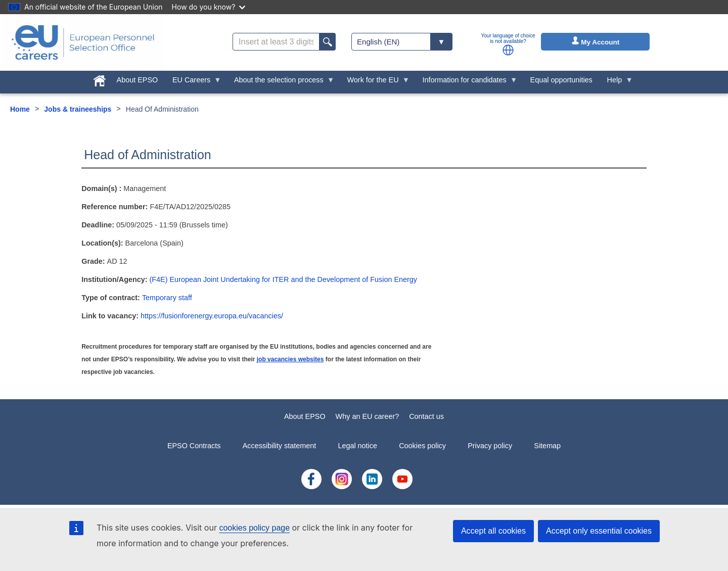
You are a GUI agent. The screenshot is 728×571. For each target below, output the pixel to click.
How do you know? (209, 7)
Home (20, 109)
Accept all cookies (493, 531)
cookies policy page (254, 528)
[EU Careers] (83, 42)
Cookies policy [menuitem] (422, 446)
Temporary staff (167, 298)
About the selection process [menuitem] (281, 82)
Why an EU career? (368, 416)
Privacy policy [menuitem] (490, 446)
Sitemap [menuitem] (547, 446)
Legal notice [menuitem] (357, 446)
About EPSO (305, 416)
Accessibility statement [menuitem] (280, 446)
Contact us (426, 416)
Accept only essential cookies (599, 531)
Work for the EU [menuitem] (375, 82)
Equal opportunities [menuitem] (561, 80)
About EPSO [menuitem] (138, 80)
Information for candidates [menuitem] (466, 82)
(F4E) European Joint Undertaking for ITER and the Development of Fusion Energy (284, 279)
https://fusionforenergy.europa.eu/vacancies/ (212, 316)
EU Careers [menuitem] (193, 82)
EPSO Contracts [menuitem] (194, 446)
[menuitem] (99, 79)
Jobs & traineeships (78, 109)
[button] (508, 50)
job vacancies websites (290, 359)
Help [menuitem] (616, 82)
